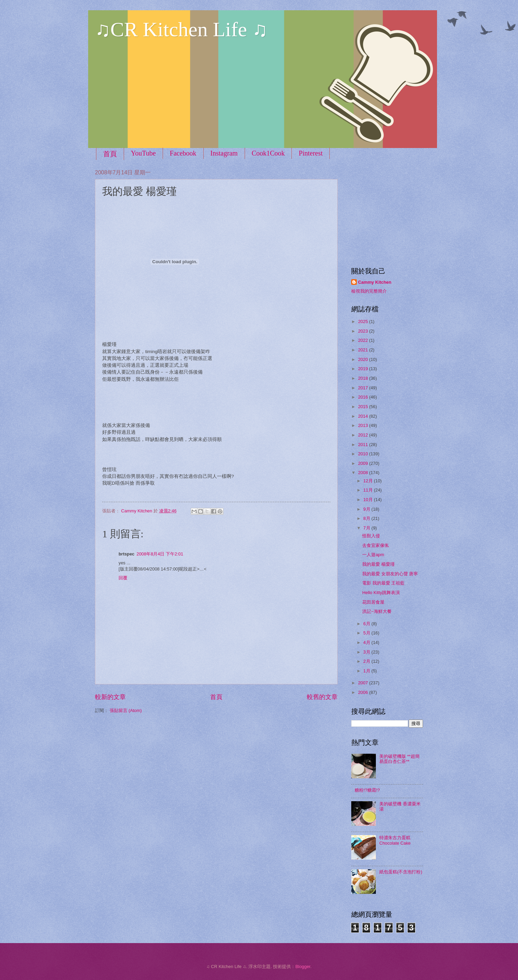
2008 (364, 473)
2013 (364, 425)
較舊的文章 (322, 697)
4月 (367, 642)
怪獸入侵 (371, 536)
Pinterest (311, 153)
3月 (367, 652)
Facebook (183, 153)
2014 (364, 416)
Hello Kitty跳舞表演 (381, 593)
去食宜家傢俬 (376, 545)
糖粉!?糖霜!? (367, 790)
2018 (364, 378)
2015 (364, 407)
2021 (364, 350)
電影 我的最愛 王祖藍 (383, 583)
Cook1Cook (268, 153)
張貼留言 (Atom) (126, 710)
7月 (367, 528)
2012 (364, 435)
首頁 (110, 154)
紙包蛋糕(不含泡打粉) (401, 872)
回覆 (123, 578)
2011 (364, 445)
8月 (367, 518)
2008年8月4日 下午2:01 (160, 554)
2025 (364, 321)
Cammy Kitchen (375, 282)
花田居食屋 (373, 602)
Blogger (303, 966)
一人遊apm (373, 555)
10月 (369, 500)
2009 (364, 463)
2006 (364, 692)
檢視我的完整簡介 (369, 291)
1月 (367, 671)
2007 (364, 683)
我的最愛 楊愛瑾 (378, 564)
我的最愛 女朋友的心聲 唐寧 (390, 574)
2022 (364, 340)
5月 (367, 633)
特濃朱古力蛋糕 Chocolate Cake (395, 840)
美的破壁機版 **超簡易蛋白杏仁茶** (399, 759)
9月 (367, 509)
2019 (364, 369)
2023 (364, 331)
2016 (364, 397)
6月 (367, 624)
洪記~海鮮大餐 (377, 611)
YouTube (143, 153)
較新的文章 (110, 697)
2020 (364, 359)
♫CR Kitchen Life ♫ (181, 29)
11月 (369, 490)
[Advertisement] (394, 212)
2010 (364, 454)
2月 (367, 661)
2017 (364, 388)
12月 (369, 481)
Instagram (224, 153)
